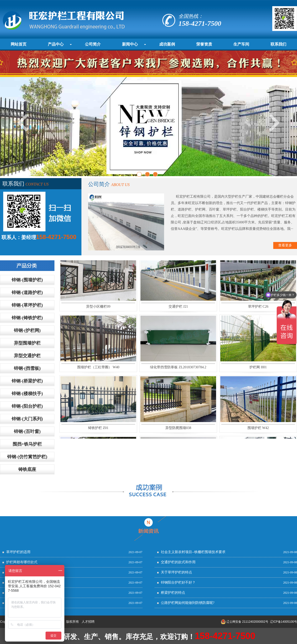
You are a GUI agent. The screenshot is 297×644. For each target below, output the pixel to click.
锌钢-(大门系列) (27, 419)
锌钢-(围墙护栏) (27, 280)
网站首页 (19, 44)
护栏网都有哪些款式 (22, 562)
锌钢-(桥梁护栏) (27, 381)
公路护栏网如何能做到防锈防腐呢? (188, 603)
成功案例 (167, 44)
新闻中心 (130, 44)
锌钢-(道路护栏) (27, 293)
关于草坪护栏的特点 (176, 572)
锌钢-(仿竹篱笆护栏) (27, 457)
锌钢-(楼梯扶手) (27, 394)
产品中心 (56, 44)
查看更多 (285, 245)
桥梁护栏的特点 (173, 593)
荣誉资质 (204, 44)
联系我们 (278, 44)
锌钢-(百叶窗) (27, 431)
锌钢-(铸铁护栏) (27, 318)
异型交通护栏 (27, 356)
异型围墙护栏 (27, 343)
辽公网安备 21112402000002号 (245, 622)
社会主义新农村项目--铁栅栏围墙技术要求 (193, 552)
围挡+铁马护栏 (27, 444)
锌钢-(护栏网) (27, 330)
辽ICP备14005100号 (284, 622)
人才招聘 (88, 622)
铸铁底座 (27, 469)
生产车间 (241, 44)
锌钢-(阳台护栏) (27, 406)
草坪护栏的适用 (18, 552)
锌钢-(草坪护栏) (27, 305)
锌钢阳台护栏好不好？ (178, 582)
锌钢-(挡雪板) (27, 368)
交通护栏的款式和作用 (178, 562)
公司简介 (93, 44)
